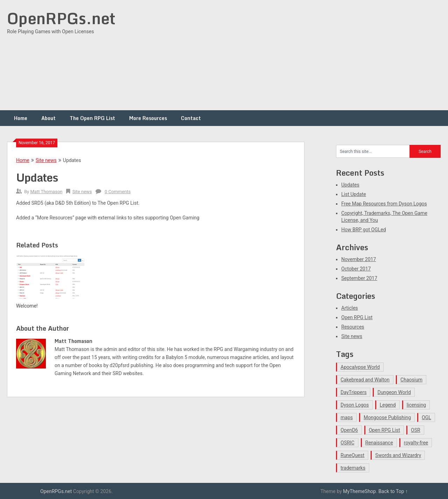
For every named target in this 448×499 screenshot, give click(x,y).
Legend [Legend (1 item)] (388, 405)
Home (21, 118)
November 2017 (359, 259)
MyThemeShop (359, 491)
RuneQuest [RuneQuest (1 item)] (352, 455)
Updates (350, 185)
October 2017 (356, 269)
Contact (191, 118)
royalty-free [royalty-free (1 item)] (416, 443)
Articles (350, 308)
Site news (46, 160)
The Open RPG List (92, 118)
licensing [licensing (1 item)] (416, 405)
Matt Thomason (46, 192)
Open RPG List (357, 317)
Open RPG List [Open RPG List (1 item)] (384, 430)
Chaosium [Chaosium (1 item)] (411, 380)
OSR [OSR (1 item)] (416, 430)
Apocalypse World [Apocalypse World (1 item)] (360, 367)
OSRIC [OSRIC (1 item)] (348, 443)
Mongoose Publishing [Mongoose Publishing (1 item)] (387, 417)
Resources (353, 327)
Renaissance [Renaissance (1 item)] (379, 443)
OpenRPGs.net (61, 18)
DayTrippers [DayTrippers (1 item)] (353, 392)
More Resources (148, 118)
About (48, 118)
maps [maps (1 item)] (347, 417)
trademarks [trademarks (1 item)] (353, 468)
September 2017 (359, 278)
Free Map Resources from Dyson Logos (384, 204)
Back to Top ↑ (393, 491)
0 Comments (118, 192)
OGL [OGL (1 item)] (426, 417)
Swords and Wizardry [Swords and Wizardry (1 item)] (398, 455)
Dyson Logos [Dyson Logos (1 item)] (355, 405)
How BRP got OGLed (364, 230)
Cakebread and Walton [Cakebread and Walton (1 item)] (365, 380)
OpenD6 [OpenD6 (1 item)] (349, 430)
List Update (354, 194)
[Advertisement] (314, 56)
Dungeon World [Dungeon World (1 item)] (394, 392)
